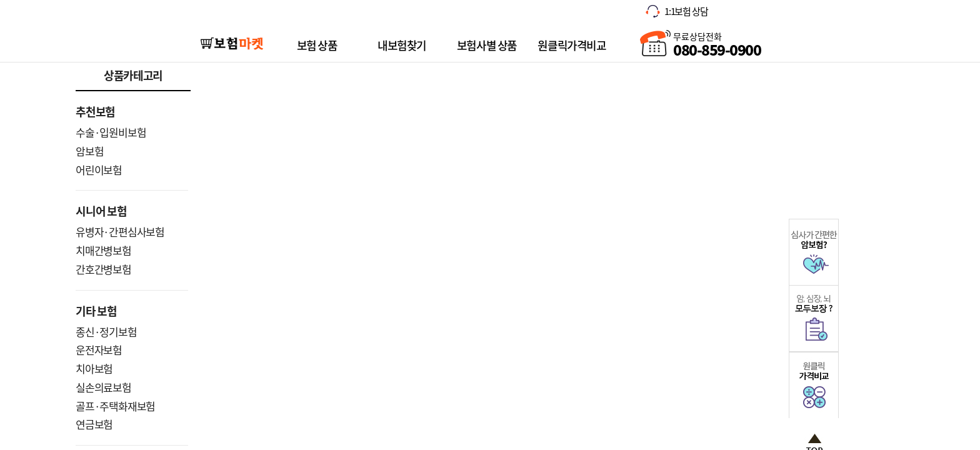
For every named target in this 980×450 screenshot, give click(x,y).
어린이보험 (99, 170)
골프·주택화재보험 (115, 406)
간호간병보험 (103, 269)
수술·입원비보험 (111, 132)
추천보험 (95, 112)
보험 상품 (317, 45)
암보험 (89, 151)
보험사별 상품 (487, 45)
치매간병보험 (103, 250)
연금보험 (94, 424)
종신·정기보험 (106, 332)
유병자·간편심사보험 (120, 232)
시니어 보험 (101, 211)
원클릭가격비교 (572, 45)
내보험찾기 (402, 45)
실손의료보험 (103, 387)
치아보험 (94, 368)
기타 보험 (96, 311)
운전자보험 (99, 350)
